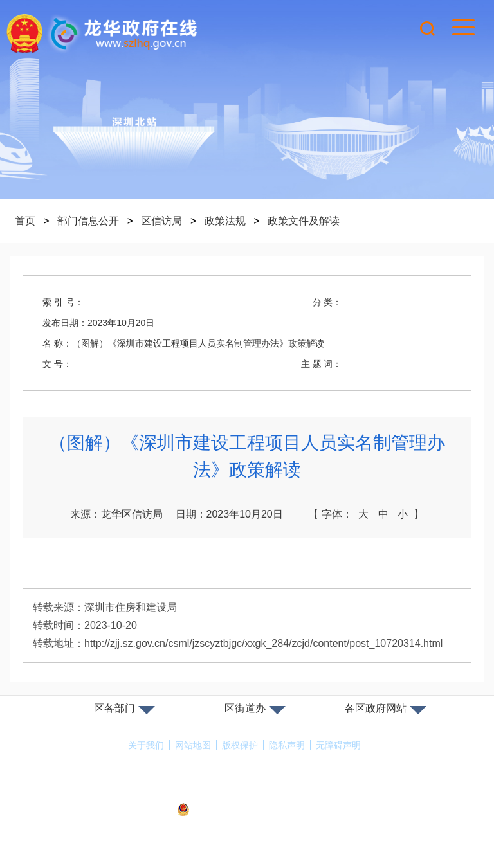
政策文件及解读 (304, 221)
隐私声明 (287, 745)
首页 (25, 221)
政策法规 (225, 221)
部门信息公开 (88, 221)
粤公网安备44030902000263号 (247, 810)
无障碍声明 (338, 745)
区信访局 (161, 221)
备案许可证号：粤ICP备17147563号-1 (247, 792)
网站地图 (193, 745)
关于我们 (146, 745)
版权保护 (240, 745)
